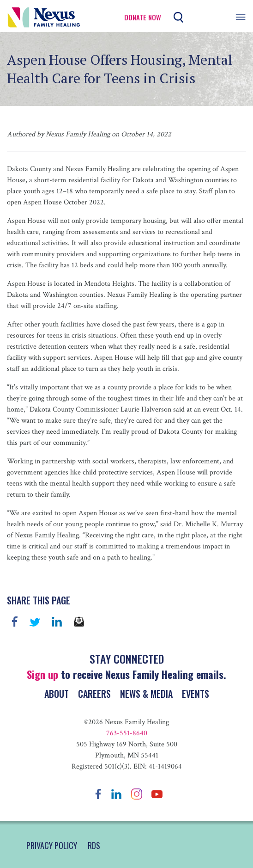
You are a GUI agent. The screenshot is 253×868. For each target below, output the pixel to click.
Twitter (35, 622)
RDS (94, 845)
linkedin (57, 622)
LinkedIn (116, 794)
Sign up (42, 674)
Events (196, 694)
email (79, 622)
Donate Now (143, 17)
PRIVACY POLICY (52, 845)
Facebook (15, 622)
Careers (94, 694)
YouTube (157, 794)
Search (178, 17)
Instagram (137, 794)
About (57, 694)
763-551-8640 (127, 733)
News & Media (146, 694)
